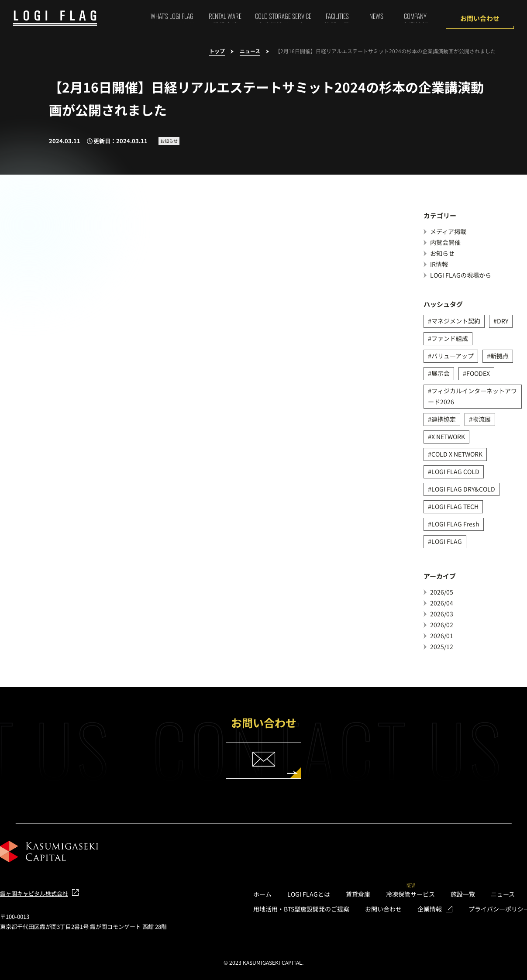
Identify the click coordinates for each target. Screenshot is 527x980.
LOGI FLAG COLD (455, 471)
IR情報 (439, 264)
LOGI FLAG (447, 541)
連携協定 (444, 419)
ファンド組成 (450, 338)
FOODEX (478, 373)
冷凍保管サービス (410, 894)
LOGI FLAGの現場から (461, 275)
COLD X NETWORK (457, 454)
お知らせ (442, 253)
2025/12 (442, 646)
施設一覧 (463, 894)
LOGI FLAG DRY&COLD (463, 489)
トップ (217, 51)
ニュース (250, 51)
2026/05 (442, 592)
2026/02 (442, 625)
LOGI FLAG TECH (455, 506)
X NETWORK (448, 437)
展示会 (441, 373)
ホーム (262, 894)
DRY (503, 321)
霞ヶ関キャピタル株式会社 (34, 893)
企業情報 (430, 909)
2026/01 (442, 636)
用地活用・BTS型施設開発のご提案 (301, 909)
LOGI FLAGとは (309, 894)
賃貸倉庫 (358, 894)
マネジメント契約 (456, 321)
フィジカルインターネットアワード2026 (472, 396)
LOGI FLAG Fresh (455, 524)
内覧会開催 (445, 242)
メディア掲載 (448, 231)
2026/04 (442, 603)
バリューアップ (453, 356)
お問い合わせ (480, 18)
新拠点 (499, 356)
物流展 (482, 419)
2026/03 (442, 614)
